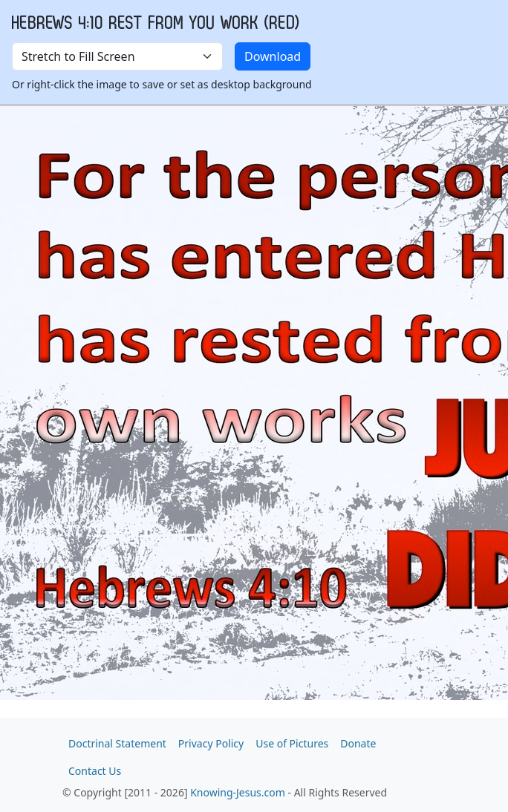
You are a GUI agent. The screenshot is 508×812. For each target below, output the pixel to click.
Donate (358, 743)
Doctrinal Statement (117, 743)
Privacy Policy (211, 743)
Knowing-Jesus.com (238, 792)
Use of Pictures (292, 743)
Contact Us (95, 771)
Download (273, 56)
